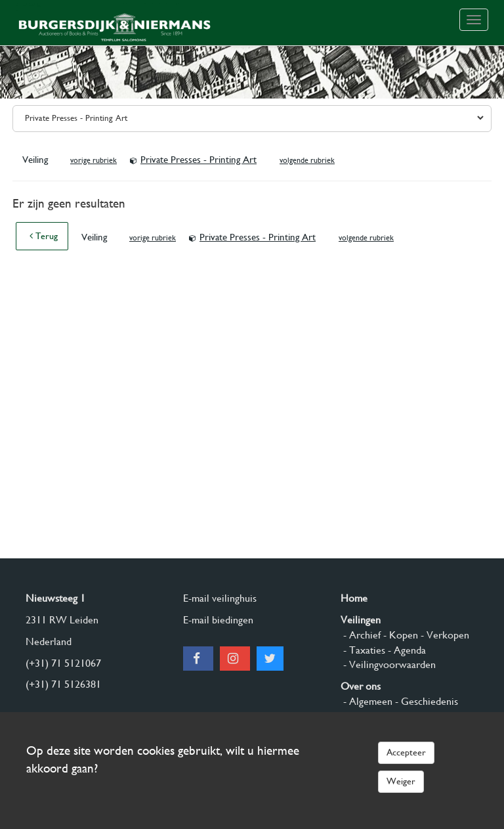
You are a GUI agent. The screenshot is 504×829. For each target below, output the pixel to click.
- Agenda (406, 650)
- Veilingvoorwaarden (388, 664)
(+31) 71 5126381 (63, 684)
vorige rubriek (94, 160)
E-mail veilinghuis (220, 598)
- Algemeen (367, 701)
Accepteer (406, 752)
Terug (44, 236)
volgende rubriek (307, 160)
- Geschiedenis (425, 701)
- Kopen (399, 635)
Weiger (401, 781)
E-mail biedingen (218, 620)
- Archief (361, 635)
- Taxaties (363, 650)
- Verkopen (444, 635)
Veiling (36, 160)
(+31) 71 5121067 (63, 663)
